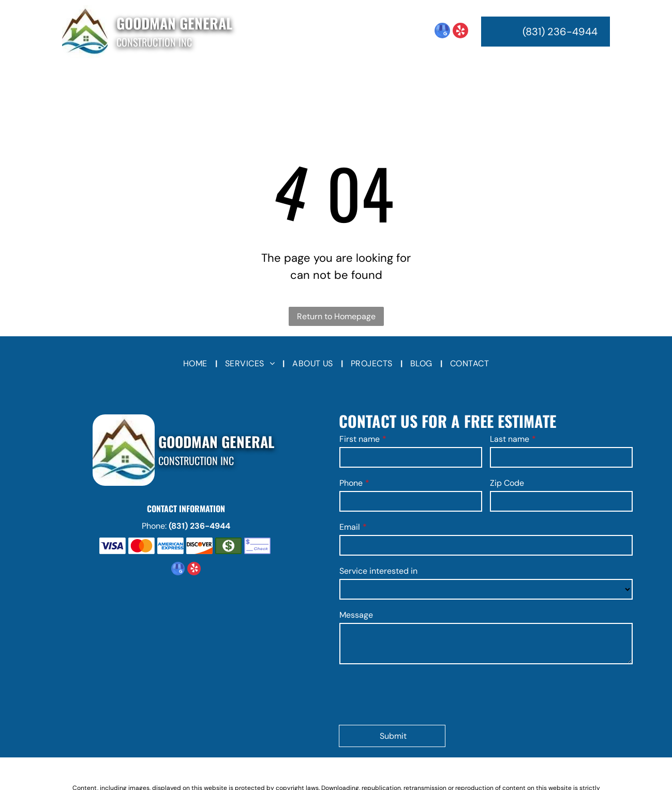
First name (360, 439)
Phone (351, 483)
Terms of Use (330, 749)
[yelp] (460, 32)
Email (350, 527)
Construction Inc (154, 42)
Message (356, 615)
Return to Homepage (336, 316)
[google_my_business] (442, 32)
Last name (510, 439)
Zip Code (507, 483)
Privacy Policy (374, 749)
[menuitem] (200, 80)
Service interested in (378, 571)
